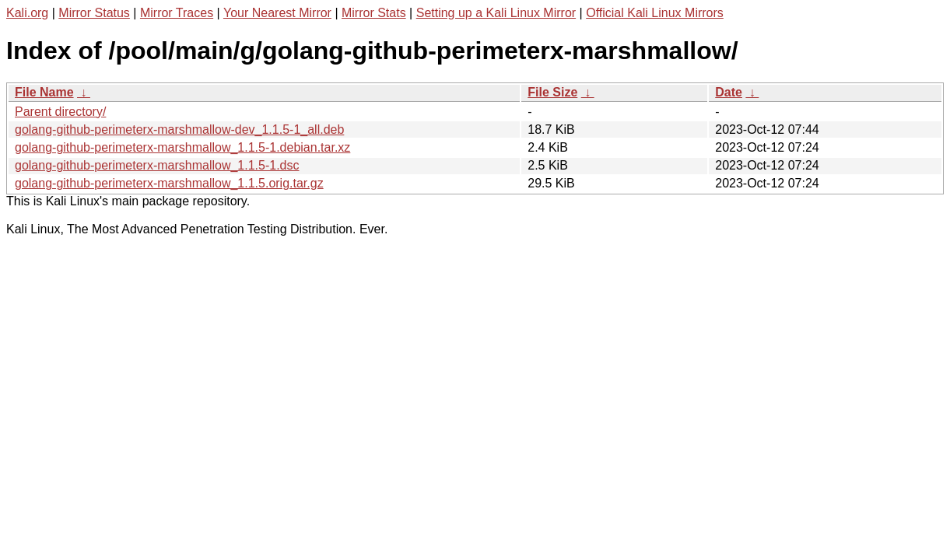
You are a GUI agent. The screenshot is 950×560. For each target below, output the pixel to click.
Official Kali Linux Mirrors (655, 13)
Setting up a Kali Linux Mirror (496, 13)
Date (729, 92)
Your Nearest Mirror (277, 13)
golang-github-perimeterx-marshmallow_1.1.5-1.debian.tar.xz (182, 147)
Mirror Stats (374, 13)
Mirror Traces (177, 13)
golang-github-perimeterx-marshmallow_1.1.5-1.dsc (157, 165)
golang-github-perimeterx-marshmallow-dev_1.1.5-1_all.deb (179, 129)
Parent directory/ (60, 112)
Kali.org (27, 13)
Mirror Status (94, 13)
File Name (44, 92)
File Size (552, 92)
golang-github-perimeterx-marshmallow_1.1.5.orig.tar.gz (169, 183)
